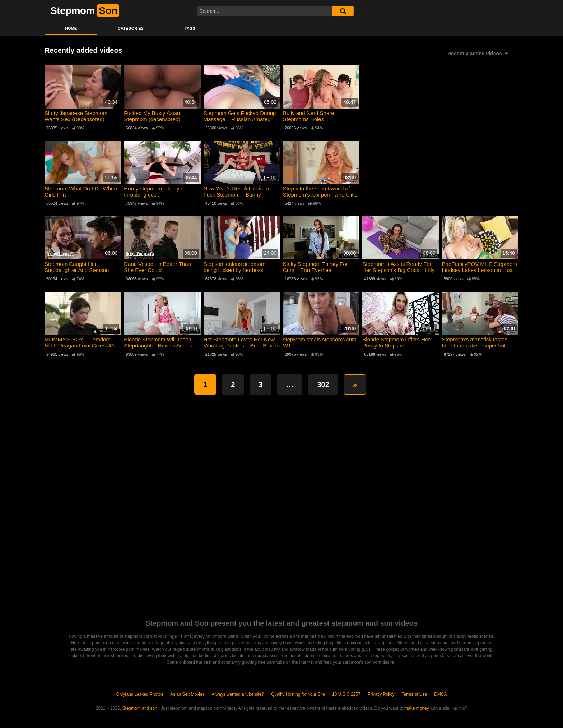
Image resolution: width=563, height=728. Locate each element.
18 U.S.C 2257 (346, 694)
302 (323, 384)
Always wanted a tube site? (238, 694)
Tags (190, 28)
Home (71, 28)
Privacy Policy (381, 694)
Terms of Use (415, 694)
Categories (131, 28)
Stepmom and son (140, 708)
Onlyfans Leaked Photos (139, 694)
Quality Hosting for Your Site (298, 694)
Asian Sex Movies (187, 694)
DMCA (440, 694)
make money (417, 708)
